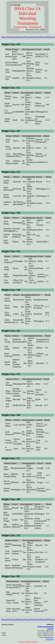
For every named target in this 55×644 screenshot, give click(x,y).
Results (44, 37)
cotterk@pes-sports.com (49, 638)
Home (4, 37)
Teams (28, 37)
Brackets (20, 37)
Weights (36, 37)
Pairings (12, 37)
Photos (52, 37)
